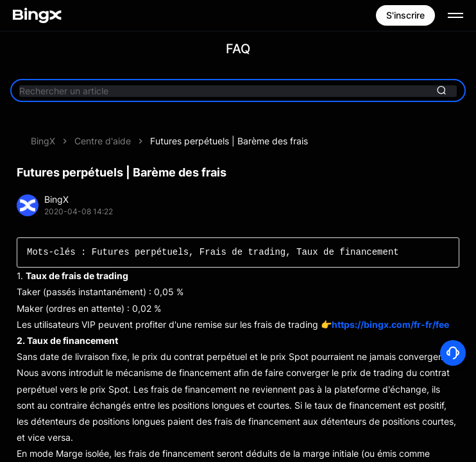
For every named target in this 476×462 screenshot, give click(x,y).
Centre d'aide (103, 141)
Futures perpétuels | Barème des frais (229, 141)
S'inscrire (405, 15)
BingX (43, 141)
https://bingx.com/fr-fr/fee (390, 324)
